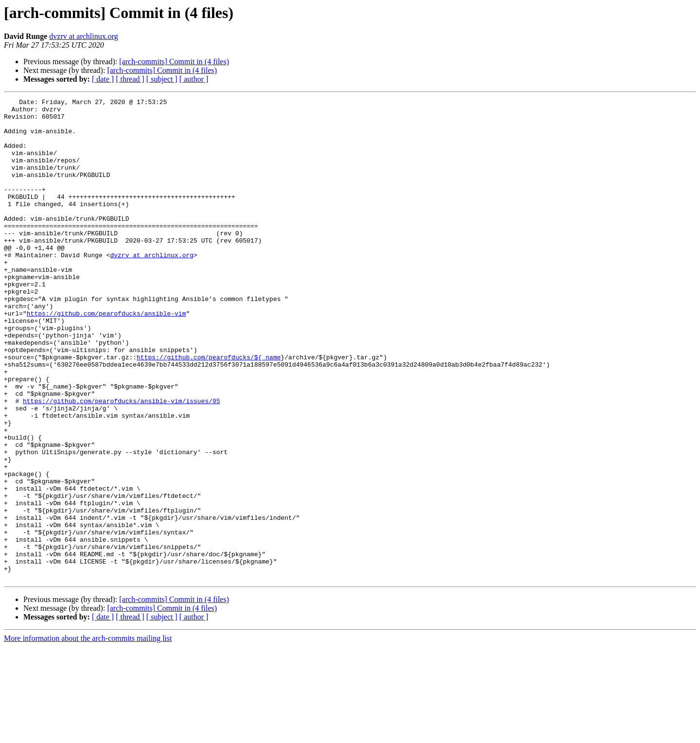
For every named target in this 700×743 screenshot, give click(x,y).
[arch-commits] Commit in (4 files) (174, 62)
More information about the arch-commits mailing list (88, 734)
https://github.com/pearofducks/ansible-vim (106, 357)
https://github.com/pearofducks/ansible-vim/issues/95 (122, 462)
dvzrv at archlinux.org (83, 36)
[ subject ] (162, 79)
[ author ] (194, 79)
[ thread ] (130, 79)
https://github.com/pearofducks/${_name (209, 409)
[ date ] (103, 79)
